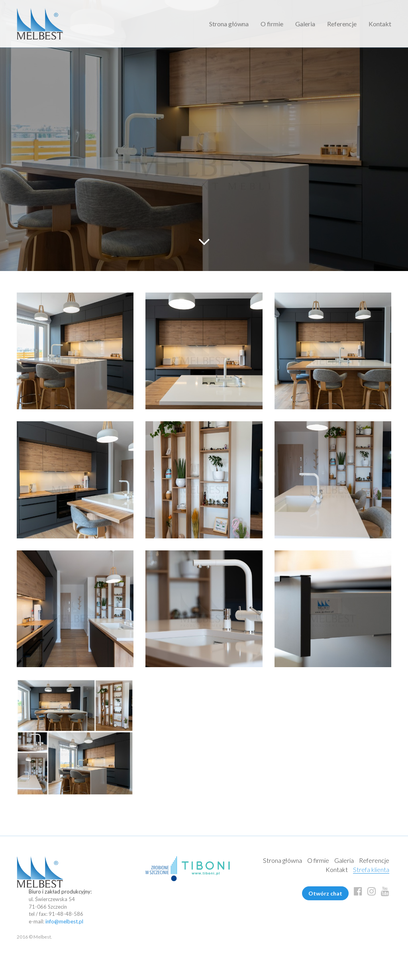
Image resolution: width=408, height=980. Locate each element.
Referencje (342, 24)
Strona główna (229, 24)
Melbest (40, 24)
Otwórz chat (325, 893)
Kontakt (380, 24)
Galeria (305, 24)
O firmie (272, 24)
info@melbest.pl (64, 921)
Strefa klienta (371, 869)
